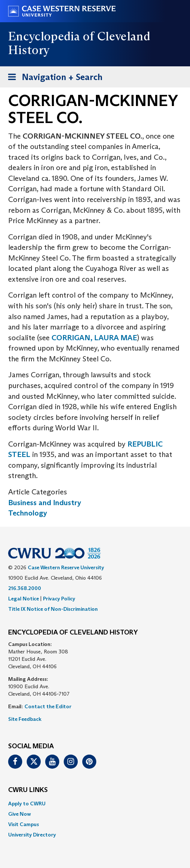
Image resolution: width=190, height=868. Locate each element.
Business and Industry (45, 503)
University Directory (32, 835)
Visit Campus (24, 824)
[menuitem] (95, 804)
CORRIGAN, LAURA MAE (94, 338)
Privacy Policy (59, 599)
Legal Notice (24, 599)
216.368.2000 (25, 588)
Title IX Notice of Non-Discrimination (53, 609)
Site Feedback (25, 719)
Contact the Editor (48, 706)
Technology (28, 513)
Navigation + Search (53, 78)
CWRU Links (28, 790)
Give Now (19, 814)
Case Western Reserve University (66, 567)
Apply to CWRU (27, 804)
